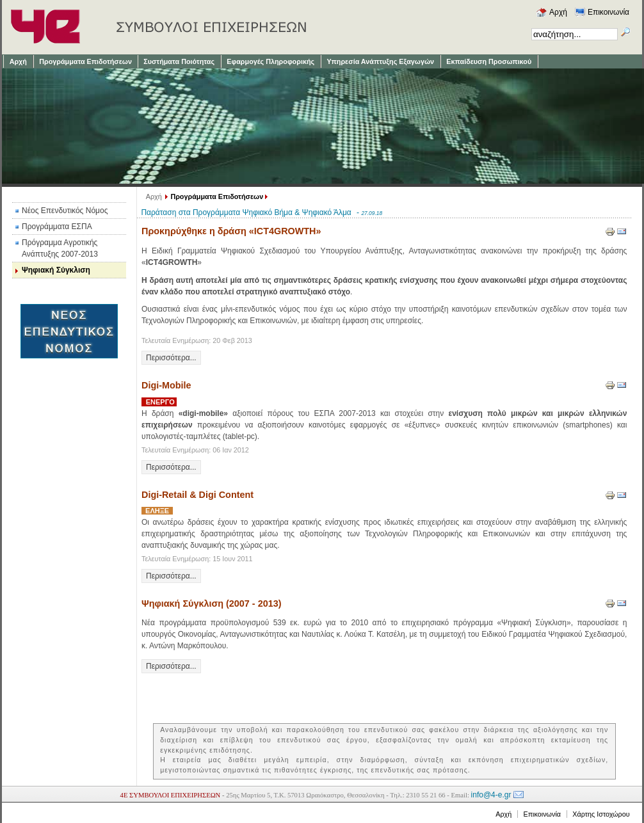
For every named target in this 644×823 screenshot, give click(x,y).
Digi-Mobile (166, 385)
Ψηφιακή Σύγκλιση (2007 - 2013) (211, 603)
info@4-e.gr (491, 795)
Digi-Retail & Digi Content (197, 495)
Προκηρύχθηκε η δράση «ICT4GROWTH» (231, 231)
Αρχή (154, 196)
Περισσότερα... (171, 358)
